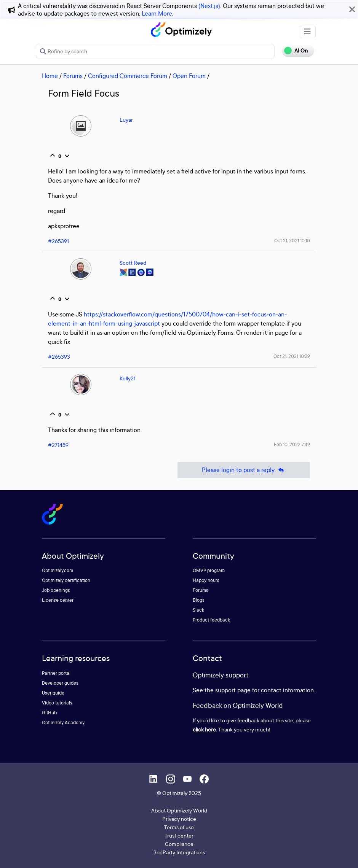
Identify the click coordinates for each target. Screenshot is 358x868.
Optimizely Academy (63, 723)
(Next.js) (209, 6)
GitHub (49, 713)
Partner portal (56, 673)
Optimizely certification (66, 580)
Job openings (56, 590)
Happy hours (206, 580)
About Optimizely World (179, 810)
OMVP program (209, 570)
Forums (73, 76)
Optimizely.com (58, 570)
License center (58, 600)
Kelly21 (128, 378)
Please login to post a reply (244, 470)
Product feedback (211, 620)
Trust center (179, 835)
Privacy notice (179, 819)
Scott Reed (133, 263)
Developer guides (60, 683)
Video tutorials (57, 703)
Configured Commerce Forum (128, 76)
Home (50, 76)
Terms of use (179, 827)
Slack (198, 610)
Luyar (126, 120)
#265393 (59, 357)
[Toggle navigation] (307, 32)
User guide (53, 693)
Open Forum (189, 76)
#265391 (58, 241)
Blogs (199, 600)
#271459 (58, 445)
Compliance (179, 844)
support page (233, 690)
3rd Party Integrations (179, 852)
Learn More (157, 13)
